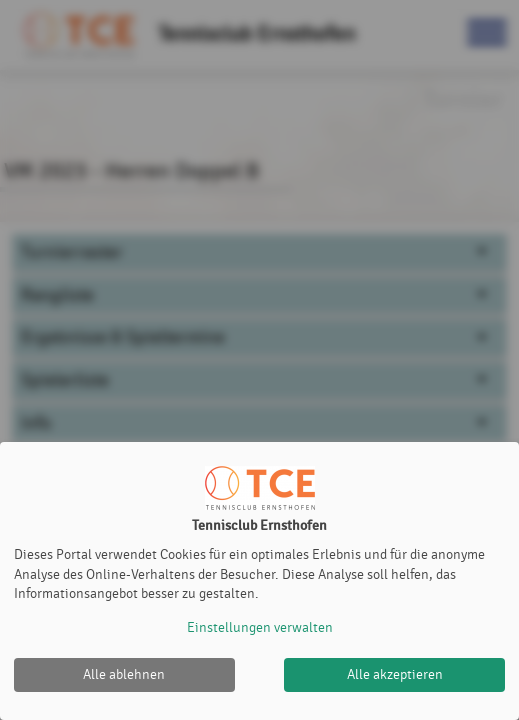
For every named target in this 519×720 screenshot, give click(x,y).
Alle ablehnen (124, 674)
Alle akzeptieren (395, 674)
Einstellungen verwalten (260, 627)
